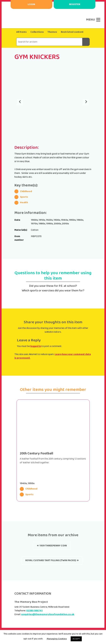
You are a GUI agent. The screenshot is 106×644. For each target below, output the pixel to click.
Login (31, 4)
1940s (23, 483)
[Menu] (93, 20)
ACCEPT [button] (76, 639)
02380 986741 (34, 611)
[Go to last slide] (20, 102)
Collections (37, 32)
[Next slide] (86, 102)
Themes (52, 32)
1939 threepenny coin (53, 546)
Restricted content (72, 32)
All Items (21, 32)
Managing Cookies (57, 639)
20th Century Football (37, 453)
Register (75, 4)
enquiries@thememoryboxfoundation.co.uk (48, 614)
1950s (31, 483)
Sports (27, 495)
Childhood (29, 489)
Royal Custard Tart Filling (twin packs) (51, 560)
